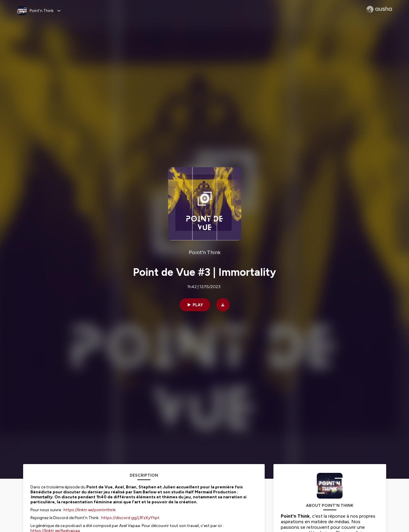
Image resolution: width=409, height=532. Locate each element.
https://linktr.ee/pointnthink (90, 510)
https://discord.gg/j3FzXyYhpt (130, 518)
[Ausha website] (379, 9)
